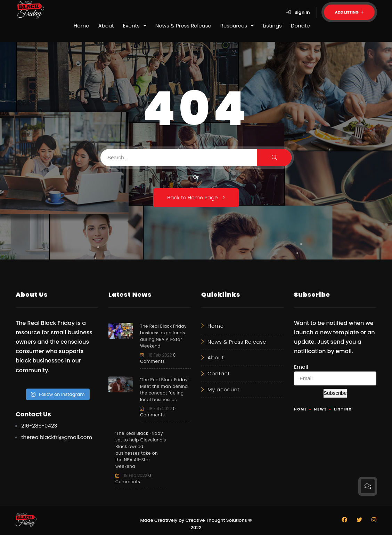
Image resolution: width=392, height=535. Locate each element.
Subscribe (335, 393)
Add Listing (349, 12)
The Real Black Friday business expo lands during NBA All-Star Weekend (163, 336)
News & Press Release (183, 26)
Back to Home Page (196, 197)
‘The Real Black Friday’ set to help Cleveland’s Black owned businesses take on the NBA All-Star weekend (141, 450)
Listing (343, 409)
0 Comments (158, 358)
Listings (272, 26)
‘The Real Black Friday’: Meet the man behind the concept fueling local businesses (165, 390)
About (106, 26)
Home (81, 26)
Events (135, 26)
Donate (300, 26)
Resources (237, 26)
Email (301, 367)
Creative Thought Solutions (216, 520)
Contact (219, 373)
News (321, 409)
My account (223, 389)
